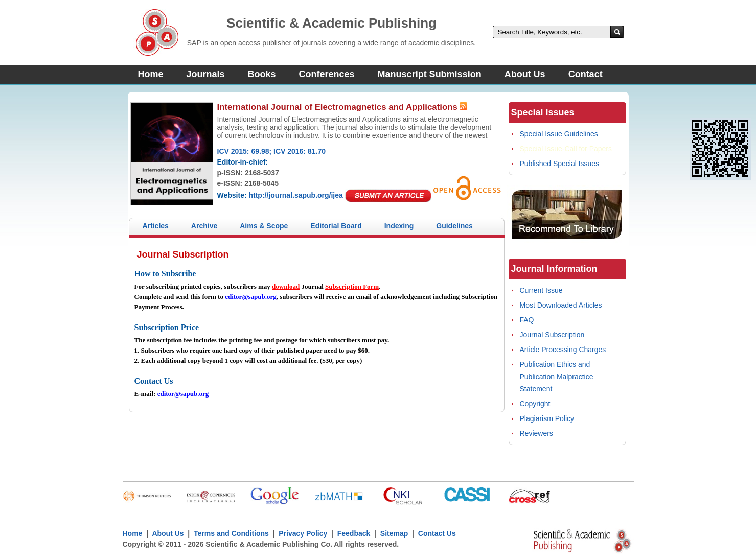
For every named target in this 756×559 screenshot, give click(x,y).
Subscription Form (352, 286)
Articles (156, 226)
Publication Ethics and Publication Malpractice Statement (557, 377)
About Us (525, 74)
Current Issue (541, 290)
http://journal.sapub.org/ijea (295, 195)
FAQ (527, 320)
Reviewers (536, 433)
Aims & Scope (264, 226)
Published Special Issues (560, 164)
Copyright (535, 404)
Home (151, 74)
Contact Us (437, 533)
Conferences (327, 74)
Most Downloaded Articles (561, 305)
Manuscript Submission (430, 74)
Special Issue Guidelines (559, 134)
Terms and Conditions (231, 533)
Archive (204, 226)
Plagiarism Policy (547, 418)
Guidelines (454, 226)
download (286, 286)
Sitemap (394, 533)
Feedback (354, 533)
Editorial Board (336, 226)
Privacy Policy (303, 533)
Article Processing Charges (563, 350)
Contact (586, 74)
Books (262, 74)
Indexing (399, 226)
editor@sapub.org (251, 297)
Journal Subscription (552, 335)
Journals (206, 74)
